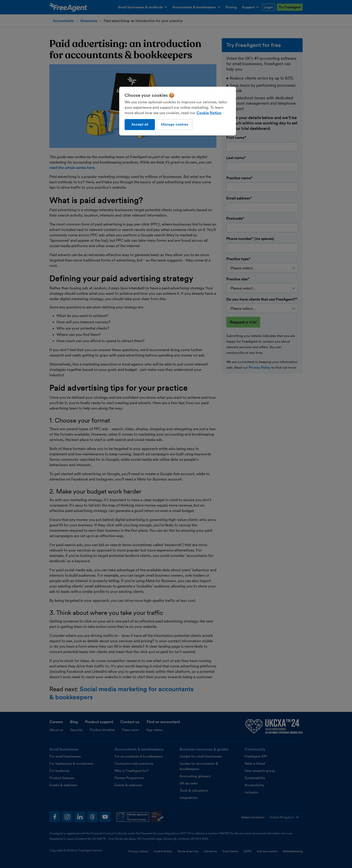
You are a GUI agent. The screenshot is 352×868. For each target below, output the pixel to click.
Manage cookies (175, 124)
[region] (178, 111)
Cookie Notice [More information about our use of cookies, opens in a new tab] (209, 113)
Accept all (140, 124)
